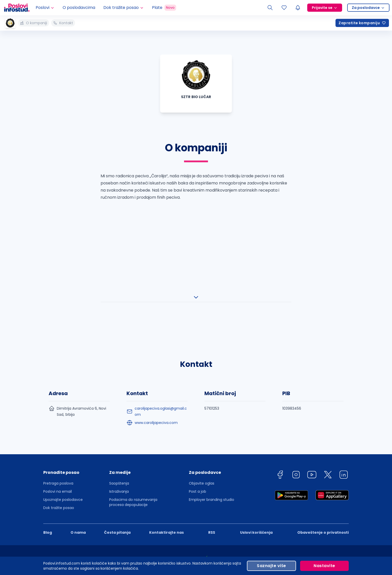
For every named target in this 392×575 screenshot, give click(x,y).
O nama (78, 431)
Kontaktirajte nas (166, 431)
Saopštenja (119, 382)
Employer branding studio (212, 398)
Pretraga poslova (58, 382)
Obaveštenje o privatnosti (323, 431)
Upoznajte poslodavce (63, 398)
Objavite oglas (202, 382)
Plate (164, 8)
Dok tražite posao (59, 407)
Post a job (198, 390)
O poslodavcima (79, 8)
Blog (48, 431)
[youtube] (312, 374)
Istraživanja (119, 390)
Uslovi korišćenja (256, 431)
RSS (212, 431)
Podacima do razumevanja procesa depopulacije (133, 401)
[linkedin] (344, 374)
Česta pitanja (117, 431)
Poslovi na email (58, 390)
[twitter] (328, 374)
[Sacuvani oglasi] (284, 8)
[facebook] (280, 374)
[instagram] (296, 374)
